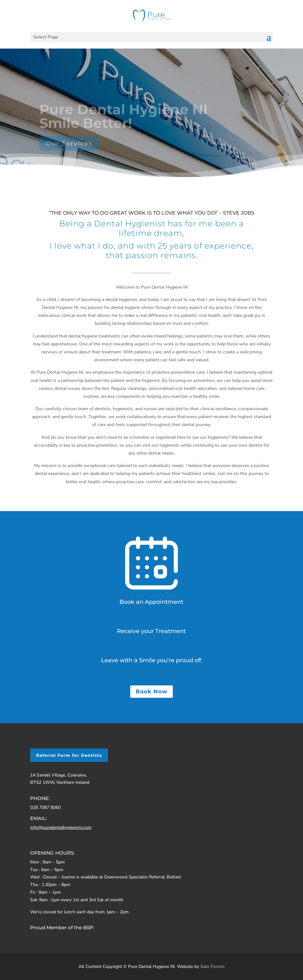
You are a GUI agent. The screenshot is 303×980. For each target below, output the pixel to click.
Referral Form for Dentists (69, 755)
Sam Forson (212, 967)
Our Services (69, 147)
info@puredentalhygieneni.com (61, 827)
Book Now (151, 691)
